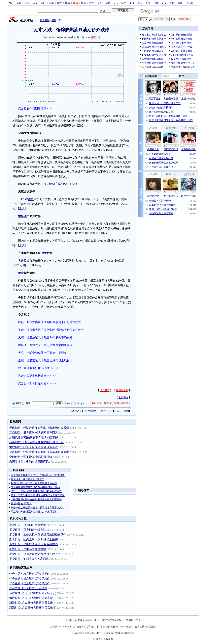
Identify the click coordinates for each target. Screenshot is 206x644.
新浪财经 (45, 20)
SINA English (126, 627)
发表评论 (123, 397)
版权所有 (108, 639)
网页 (19, 403)
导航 (180, 3)
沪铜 (52, 184)
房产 (100, 3)
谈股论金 (77, 411)
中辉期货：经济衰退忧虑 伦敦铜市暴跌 (34, 447)
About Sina (67, 627)
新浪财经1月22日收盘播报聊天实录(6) (33, 593)
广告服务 (79, 627)
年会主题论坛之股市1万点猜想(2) (30, 583)
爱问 (164, 3)
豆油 (44, 253)
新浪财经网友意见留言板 (79, 620)
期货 (54, 20)
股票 (51, 3)
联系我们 (90, 627)
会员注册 (140, 627)
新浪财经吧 (122, 390)
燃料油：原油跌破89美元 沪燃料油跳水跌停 (45, 345)
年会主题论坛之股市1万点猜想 (28, 588)
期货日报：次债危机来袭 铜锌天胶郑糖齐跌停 (38, 535)
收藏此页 (91, 411)
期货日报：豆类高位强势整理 (28, 549)
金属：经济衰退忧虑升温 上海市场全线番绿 (45, 360)
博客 (67, 3)
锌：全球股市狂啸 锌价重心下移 (38, 368)
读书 (124, 3)
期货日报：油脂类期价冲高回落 (29, 559)
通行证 (190, 3)
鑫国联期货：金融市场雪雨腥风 (29, 462)
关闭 (126, 411)
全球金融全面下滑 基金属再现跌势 (31, 457)
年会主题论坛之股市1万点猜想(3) (30, 579)
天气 (148, 3)
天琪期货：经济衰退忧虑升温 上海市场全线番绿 (39, 428)
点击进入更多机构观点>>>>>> (37, 376)
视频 (83, 3)
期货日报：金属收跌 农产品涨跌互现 (32, 554)
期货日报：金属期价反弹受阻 (28, 525)
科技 (59, 3)
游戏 (108, 3)
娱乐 (35, 3)
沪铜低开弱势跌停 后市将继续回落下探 (34, 437)
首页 (11, 3)
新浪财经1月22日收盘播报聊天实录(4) (33, 603)
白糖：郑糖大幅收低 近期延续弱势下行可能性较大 (49, 322)
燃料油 (22, 216)
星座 (140, 3)
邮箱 (172, 3)
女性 (116, 3)
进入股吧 (105, 390)
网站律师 (113, 627)
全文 (22, 209)
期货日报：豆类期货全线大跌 (28, 530)
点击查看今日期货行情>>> (35, 109)
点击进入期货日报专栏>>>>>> (37, 383)
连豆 (24, 261)
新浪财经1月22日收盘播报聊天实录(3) (33, 608)
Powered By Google (74, 403)
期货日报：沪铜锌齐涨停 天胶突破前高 (34, 544)
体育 (27, 3)
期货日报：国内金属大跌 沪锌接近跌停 (34, 539)
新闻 (19, 3)
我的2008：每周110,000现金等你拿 (110, 403)
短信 (156, 3)
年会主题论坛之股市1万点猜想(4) (30, 574)
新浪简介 (55, 627)
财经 (43, 3)
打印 (117, 411)
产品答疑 (151, 627)
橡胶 (31, 199)
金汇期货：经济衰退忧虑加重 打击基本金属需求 (39, 452)
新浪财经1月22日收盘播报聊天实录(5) (33, 598)
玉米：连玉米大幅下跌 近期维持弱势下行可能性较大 (51, 330)
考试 (132, 3)
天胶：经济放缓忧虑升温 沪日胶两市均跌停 (45, 338)
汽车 (92, 3)
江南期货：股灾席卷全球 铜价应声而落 (34, 433)
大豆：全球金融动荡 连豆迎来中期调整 (42, 353)
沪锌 (58, 184)
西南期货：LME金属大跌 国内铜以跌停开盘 (37, 442)
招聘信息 (102, 627)
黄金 (21, 273)
